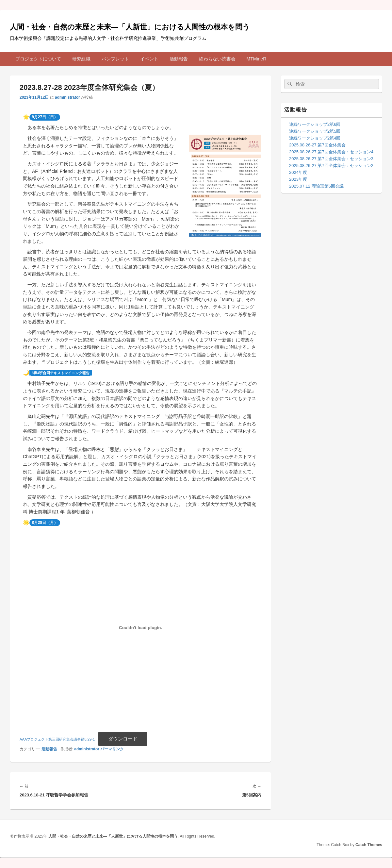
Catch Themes (369, 845)
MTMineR (257, 59)
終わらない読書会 (217, 59)
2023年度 (298, 179)
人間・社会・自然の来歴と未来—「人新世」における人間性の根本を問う (130, 27)
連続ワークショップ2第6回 (315, 124)
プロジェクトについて (38, 59)
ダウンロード (123, 739)
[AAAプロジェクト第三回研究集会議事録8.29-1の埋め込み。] (140, 627)
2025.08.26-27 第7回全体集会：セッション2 (331, 166)
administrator (67, 97)
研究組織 (81, 59)
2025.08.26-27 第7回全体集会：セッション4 (331, 152)
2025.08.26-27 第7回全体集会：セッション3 (331, 159)
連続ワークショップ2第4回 (315, 138)
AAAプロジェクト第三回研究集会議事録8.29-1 (57, 739)
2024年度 (298, 172)
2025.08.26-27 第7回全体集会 (317, 145)
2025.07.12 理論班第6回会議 (316, 186)
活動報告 (179, 59)
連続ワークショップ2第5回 (315, 131)
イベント (149, 59)
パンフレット (115, 59)
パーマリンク (112, 749)
